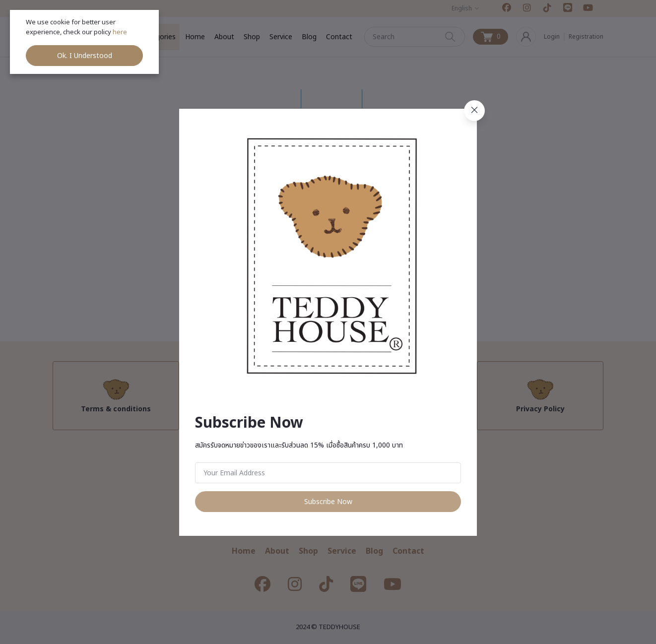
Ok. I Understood (85, 56)
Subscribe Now (328, 502)
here (121, 32)
